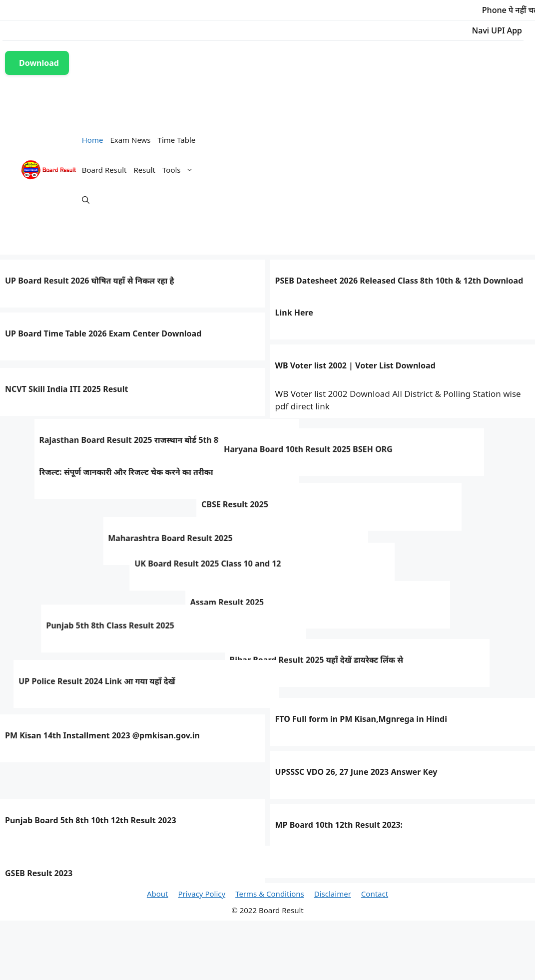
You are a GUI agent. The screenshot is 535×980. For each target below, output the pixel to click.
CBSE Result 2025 (38, 524)
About (158, 894)
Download (39, 63)
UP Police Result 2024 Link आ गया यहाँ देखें (83, 682)
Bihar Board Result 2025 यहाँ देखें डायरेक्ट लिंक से (362, 666)
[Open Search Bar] (86, 200)
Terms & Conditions (270, 894)
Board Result (104, 170)
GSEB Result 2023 (39, 873)
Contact (375, 894)
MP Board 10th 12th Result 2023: (339, 825)
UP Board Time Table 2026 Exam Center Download (103, 333)
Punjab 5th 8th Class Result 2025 (69, 630)
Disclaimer (333, 894)
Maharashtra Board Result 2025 (337, 561)
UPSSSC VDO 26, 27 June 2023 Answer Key (356, 772)
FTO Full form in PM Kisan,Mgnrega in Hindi (361, 719)
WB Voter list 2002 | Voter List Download (355, 365)
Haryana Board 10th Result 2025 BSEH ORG (98, 470)
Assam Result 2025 (312, 614)
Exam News (130, 140)
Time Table (177, 140)
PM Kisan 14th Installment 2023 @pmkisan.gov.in (102, 735)
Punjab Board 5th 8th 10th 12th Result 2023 (91, 820)
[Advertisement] (371, 170)
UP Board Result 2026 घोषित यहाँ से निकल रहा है (89, 281)
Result (145, 170)
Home (93, 140)
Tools (180, 170)
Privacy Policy (202, 894)
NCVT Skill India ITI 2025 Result (66, 409)
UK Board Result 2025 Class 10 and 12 (78, 577)
